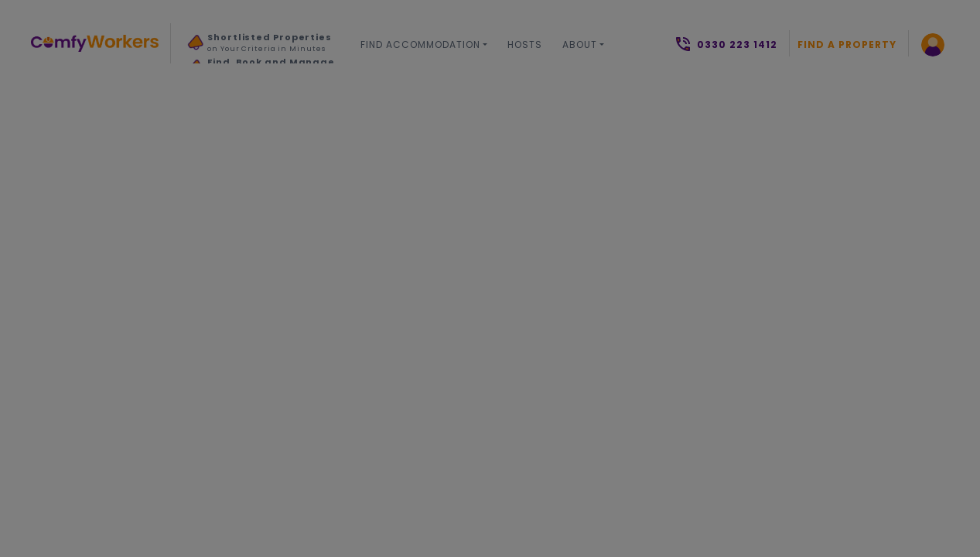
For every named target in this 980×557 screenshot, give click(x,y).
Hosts (525, 44)
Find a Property (847, 44)
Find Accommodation (420, 44)
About (580, 44)
